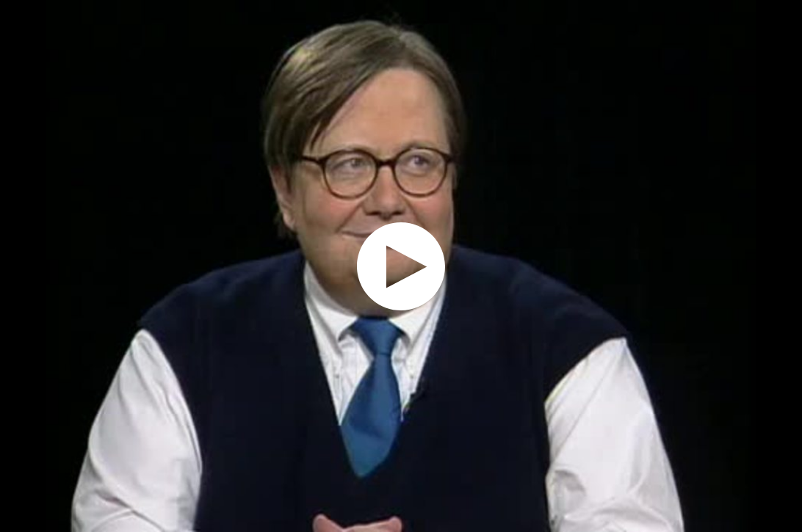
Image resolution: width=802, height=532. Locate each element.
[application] (401, 266)
